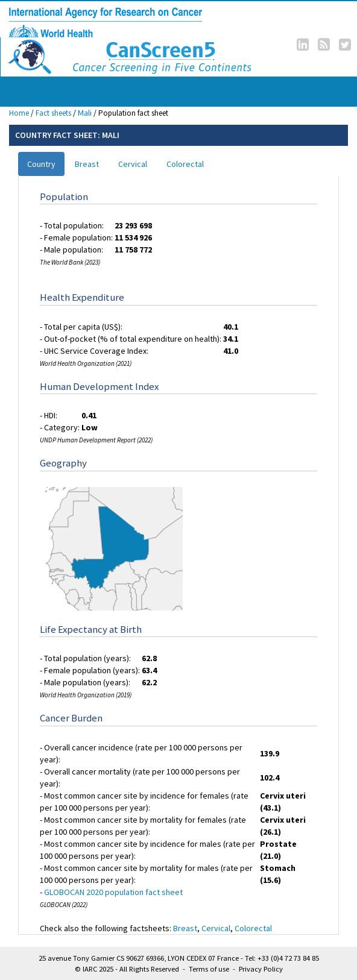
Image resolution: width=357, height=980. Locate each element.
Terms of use (209, 969)
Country (41, 164)
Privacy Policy (261, 969)
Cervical (133, 164)
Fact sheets (53, 113)
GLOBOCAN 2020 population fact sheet (113, 892)
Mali (85, 113)
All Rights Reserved (149, 969)
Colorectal (185, 164)
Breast (87, 164)
